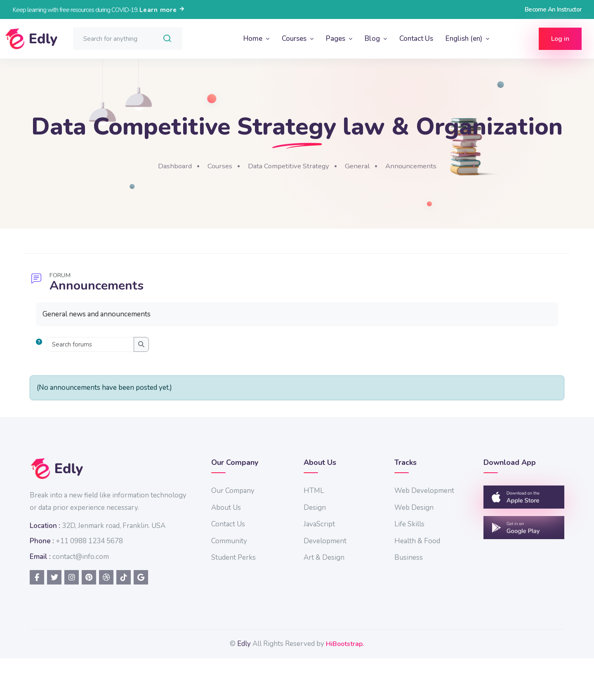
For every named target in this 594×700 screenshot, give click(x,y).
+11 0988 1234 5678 (182, 582)
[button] (133, 373)
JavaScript (378, 553)
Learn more (162, 10)
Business (456, 586)
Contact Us (416, 39)
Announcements (476, 195)
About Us (296, 536)
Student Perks (304, 586)
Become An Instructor (553, 9)
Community (299, 569)
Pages (336, 39)
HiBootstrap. (404, 685)
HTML (373, 520)
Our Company (303, 520)
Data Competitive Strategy (347, 195)
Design (374, 536)
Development (384, 569)
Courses (295, 39)
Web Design (461, 536)
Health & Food (465, 569)
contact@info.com (173, 598)
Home (254, 39)
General (420, 195)
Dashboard (226, 195)
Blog (373, 39)
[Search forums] (183, 373)
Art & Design (383, 586)
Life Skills (457, 553)
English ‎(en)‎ (465, 39)
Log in (560, 39)
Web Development (472, 520)
